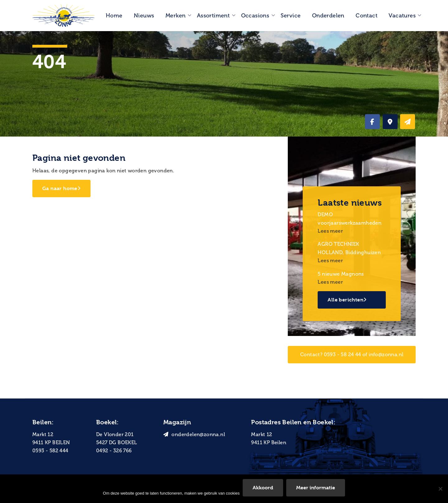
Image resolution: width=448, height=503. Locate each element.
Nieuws (144, 16)
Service (291, 16)
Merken (175, 16)
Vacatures (402, 16)
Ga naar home (61, 188)
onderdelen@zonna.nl (194, 434)
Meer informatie (316, 488)
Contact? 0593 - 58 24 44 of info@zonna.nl (352, 354)
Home (114, 16)
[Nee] (440, 489)
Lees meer (330, 231)
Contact (366, 16)
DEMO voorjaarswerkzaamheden (350, 219)
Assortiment (213, 16)
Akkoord (263, 488)
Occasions (255, 16)
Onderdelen (328, 16)
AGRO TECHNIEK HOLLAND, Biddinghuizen (349, 248)
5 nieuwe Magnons (341, 274)
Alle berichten (347, 300)
